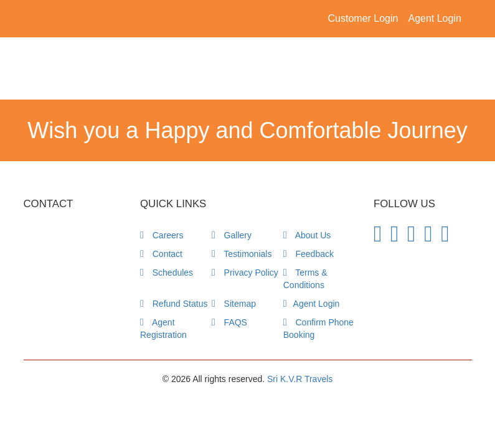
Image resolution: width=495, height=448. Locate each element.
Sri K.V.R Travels (300, 379)
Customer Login (363, 18)
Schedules (167, 273)
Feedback (309, 254)
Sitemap (234, 304)
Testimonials (242, 254)
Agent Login (434, 18)
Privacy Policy (245, 273)
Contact (161, 254)
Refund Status (174, 304)
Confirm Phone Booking (318, 329)
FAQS (229, 322)
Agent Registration (163, 329)
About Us (307, 235)
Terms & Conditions (305, 279)
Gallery (232, 235)
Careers (162, 235)
